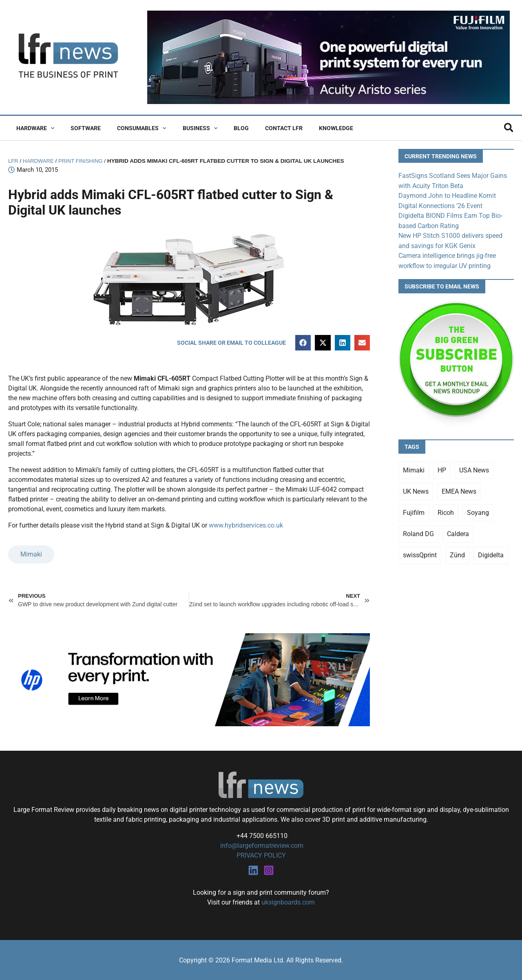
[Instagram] (269, 869)
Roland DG (418, 532)
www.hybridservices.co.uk (246, 526)
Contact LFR (257, 128)
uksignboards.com (288, 901)
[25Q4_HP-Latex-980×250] (189, 679)
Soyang (478, 511)
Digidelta (491, 553)
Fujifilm (414, 511)
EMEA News (459, 489)
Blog (219, 128)
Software (78, 128)
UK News (416, 489)
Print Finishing (83, 161)
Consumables (129, 128)
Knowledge (304, 128)
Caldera (458, 532)
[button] (48, 128)
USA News (474, 468)
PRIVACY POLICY (261, 855)
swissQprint (420, 553)
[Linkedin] (253, 869)
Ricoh (446, 511)
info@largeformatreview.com (261, 845)
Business (183, 128)
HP (442, 468)
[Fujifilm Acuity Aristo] (328, 57)
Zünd (457, 553)
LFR (13, 161)
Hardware (33, 128)
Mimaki (31, 554)
